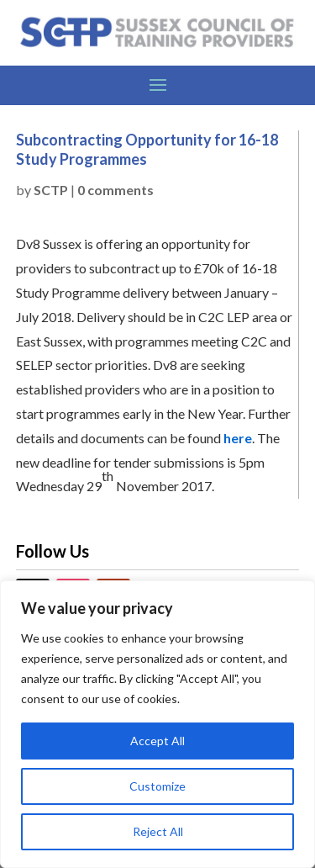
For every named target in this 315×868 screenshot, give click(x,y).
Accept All (157, 741)
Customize (157, 786)
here (238, 438)
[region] (157, 724)
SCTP (51, 190)
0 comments (115, 190)
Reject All (158, 831)
